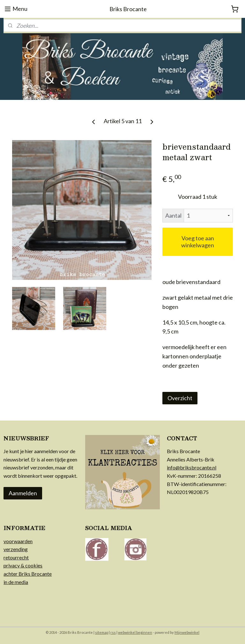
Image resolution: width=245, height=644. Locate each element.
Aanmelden (23, 493)
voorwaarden (18, 541)
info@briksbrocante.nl (192, 467)
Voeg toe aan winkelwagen (198, 242)
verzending (16, 549)
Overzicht (180, 398)
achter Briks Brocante (28, 574)
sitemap (102, 632)
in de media (16, 582)
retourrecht (16, 557)
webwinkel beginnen (135, 632)
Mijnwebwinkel (187, 632)
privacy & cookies (23, 565)
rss (113, 632)
